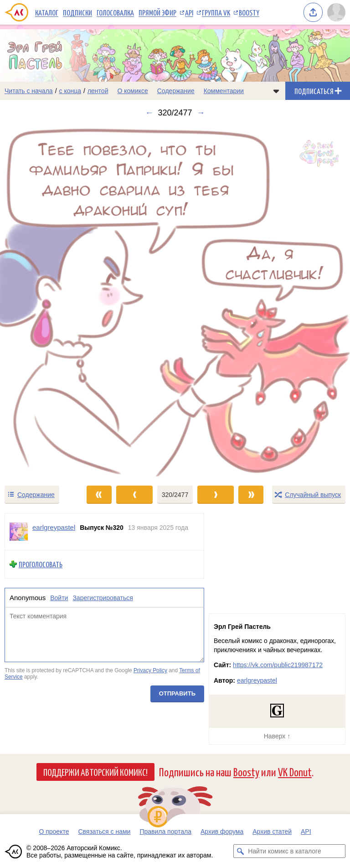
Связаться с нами (104, 831)
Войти (59, 598)
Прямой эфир (157, 12)
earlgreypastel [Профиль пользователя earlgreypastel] (54, 527)
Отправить (177, 694)
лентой (98, 91)
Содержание (176, 91)
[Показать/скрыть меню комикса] (276, 91)
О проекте (54, 831)
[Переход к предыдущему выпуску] (44, 301)
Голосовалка (115, 12)
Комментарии (224, 91)
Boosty (249, 12)
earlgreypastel (257, 680)
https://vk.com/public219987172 (278, 665)
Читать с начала (29, 91)
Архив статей (272, 831)
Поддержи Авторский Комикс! (95, 772)
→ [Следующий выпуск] (201, 113)
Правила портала (165, 831)
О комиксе (132, 91)
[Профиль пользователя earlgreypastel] (19, 532)
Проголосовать (41, 564)
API (189, 12)
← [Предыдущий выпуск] (149, 113)
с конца (70, 91)
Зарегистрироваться (103, 598)
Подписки (77, 12)
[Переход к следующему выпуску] (175, 301)
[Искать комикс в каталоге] (240, 851)
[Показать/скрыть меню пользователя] (336, 12)
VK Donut (295, 771)
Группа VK (216, 12)
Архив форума (222, 831)
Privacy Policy (150, 670)
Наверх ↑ (277, 736)
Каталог (47, 12)
